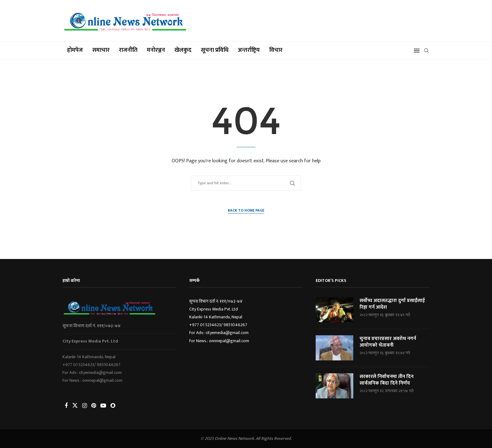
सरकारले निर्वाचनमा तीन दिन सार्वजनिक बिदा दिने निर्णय (387, 380)
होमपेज (75, 50)
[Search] (426, 51)
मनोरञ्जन (156, 50)
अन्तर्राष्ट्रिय (249, 50)
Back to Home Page (246, 211)
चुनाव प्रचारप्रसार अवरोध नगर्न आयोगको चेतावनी (388, 342)
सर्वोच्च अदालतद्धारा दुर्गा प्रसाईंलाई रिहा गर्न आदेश (393, 304)
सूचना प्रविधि (215, 50)
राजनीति (128, 50)
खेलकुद (183, 50)
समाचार (101, 50)
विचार (276, 50)
